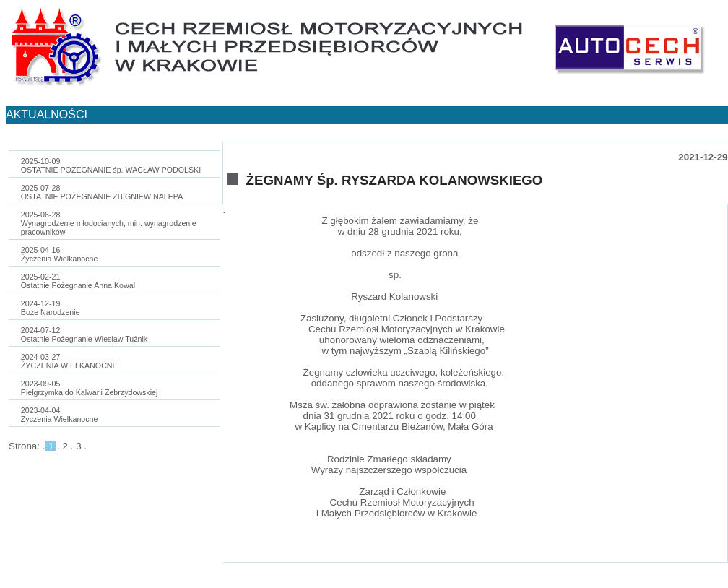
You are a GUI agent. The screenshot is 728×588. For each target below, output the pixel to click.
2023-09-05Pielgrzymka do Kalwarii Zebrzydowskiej (90, 388)
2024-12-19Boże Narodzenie (51, 308)
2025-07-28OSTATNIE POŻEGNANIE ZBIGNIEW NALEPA (102, 192)
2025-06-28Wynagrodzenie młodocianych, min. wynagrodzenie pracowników (109, 223)
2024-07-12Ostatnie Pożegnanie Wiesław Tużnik (84, 334)
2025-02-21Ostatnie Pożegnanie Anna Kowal (78, 281)
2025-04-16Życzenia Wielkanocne (60, 254)
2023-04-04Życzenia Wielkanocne (60, 415)
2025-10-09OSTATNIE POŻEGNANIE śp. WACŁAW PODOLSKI (111, 165)
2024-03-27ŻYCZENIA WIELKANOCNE (69, 361)
